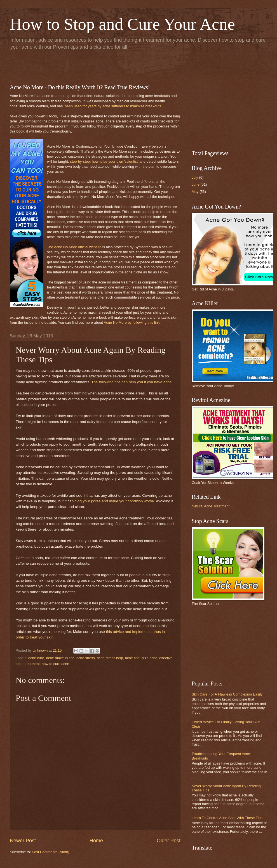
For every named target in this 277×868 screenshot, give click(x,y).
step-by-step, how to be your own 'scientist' (104, 161)
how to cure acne (55, 664)
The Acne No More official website (74, 247)
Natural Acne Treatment (211, 506)
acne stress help (110, 658)
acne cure (36, 658)
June (196, 184)
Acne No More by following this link (132, 322)
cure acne (150, 658)
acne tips (132, 658)
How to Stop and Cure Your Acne (122, 24)
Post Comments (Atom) (51, 852)
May (195, 192)
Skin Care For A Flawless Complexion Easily (227, 694)
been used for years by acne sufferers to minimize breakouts (113, 106)
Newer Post (23, 841)
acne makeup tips (60, 658)
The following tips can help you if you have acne (131, 382)
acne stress (86, 658)
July (195, 177)
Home (96, 841)
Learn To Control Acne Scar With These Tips (227, 818)
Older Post (169, 841)
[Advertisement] (75, 66)
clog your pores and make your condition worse (114, 501)
